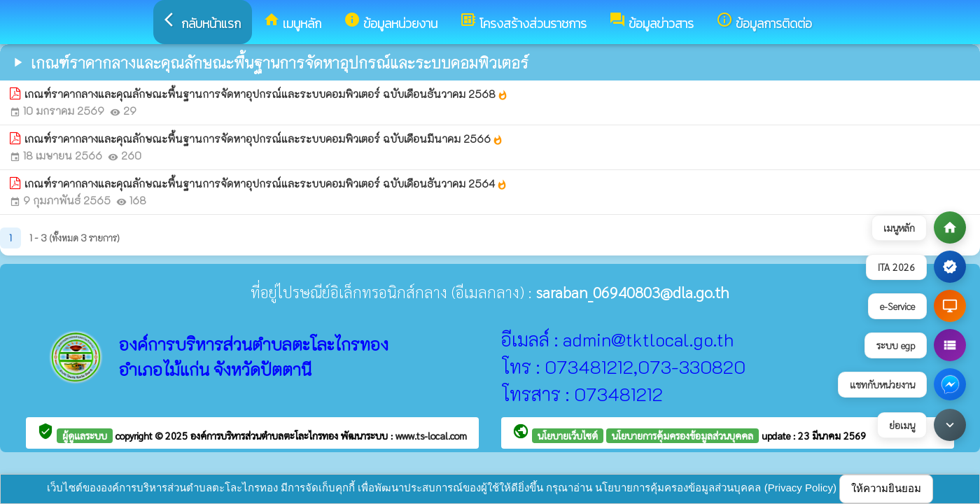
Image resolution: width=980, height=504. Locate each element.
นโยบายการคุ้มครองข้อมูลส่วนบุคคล (682, 435)
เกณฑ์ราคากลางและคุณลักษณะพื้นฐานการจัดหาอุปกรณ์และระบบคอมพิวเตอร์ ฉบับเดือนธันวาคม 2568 (266, 94)
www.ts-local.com (431, 435)
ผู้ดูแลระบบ (85, 435)
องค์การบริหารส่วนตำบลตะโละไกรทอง (266, 435)
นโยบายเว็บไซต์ (568, 435)
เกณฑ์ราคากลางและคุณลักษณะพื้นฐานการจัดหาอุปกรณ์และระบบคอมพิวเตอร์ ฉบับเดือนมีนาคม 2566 (264, 139)
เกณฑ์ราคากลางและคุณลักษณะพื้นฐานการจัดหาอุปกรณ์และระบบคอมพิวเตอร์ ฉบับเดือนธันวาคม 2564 (266, 183)
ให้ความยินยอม (886, 488)
